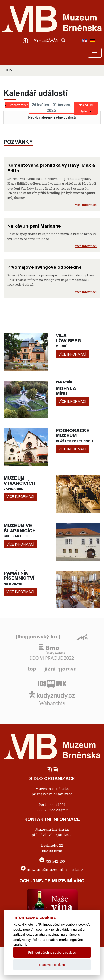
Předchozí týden (18, 105)
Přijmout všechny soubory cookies (52, 952)
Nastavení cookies (52, 965)
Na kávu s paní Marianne (34, 226)
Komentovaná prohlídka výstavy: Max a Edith (51, 168)
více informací (72, 354)
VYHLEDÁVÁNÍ (50, 41)
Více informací (86, 205)
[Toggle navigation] (95, 53)
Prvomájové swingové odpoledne (45, 267)
